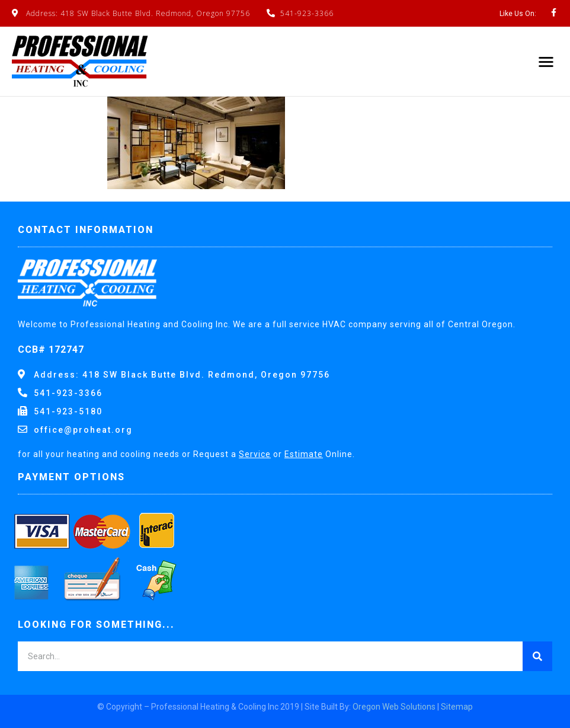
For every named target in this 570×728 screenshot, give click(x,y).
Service (255, 454)
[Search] (537, 656)
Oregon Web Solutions (394, 707)
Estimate (304, 454)
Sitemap (457, 707)
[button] (547, 61)
